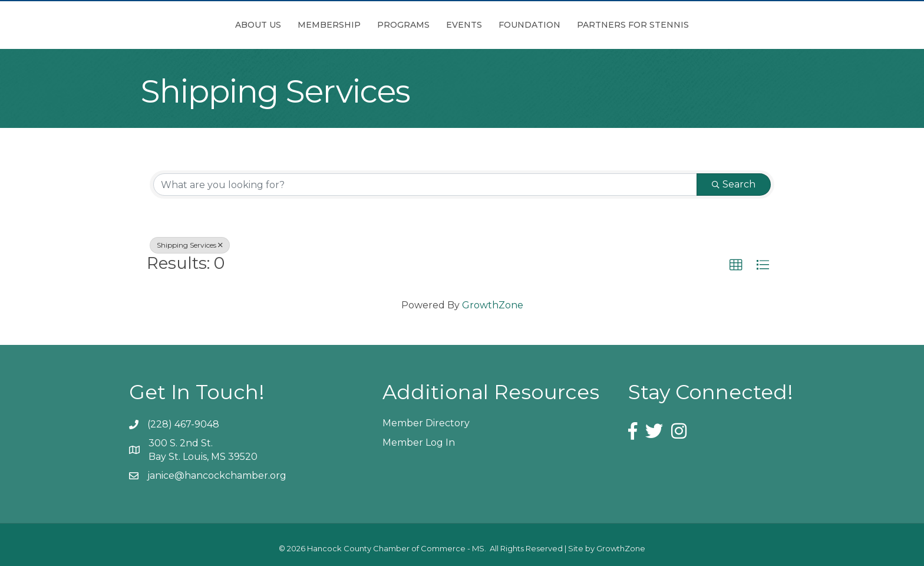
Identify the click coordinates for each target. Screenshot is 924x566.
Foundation (595, 25)
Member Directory (426, 423)
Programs (337, 25)
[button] (736, 265)
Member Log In (419, 442)
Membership (263, 25)
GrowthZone (493, 305)
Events (530, 25)
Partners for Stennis (699, 25)
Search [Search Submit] (734, 184)
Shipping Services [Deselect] (190, 245)
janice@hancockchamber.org (217, 475)
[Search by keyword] (425, 185)
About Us (192, 25)
